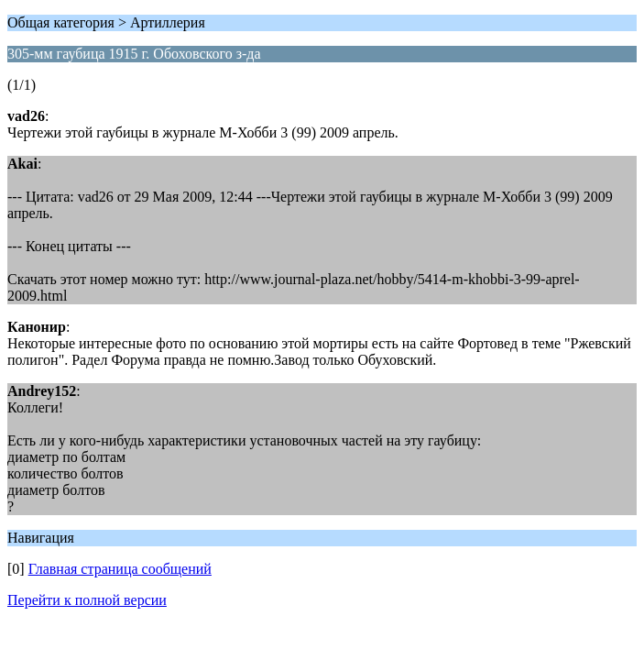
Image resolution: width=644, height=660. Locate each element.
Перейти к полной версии (87, 600)
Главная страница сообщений (120, 569)
